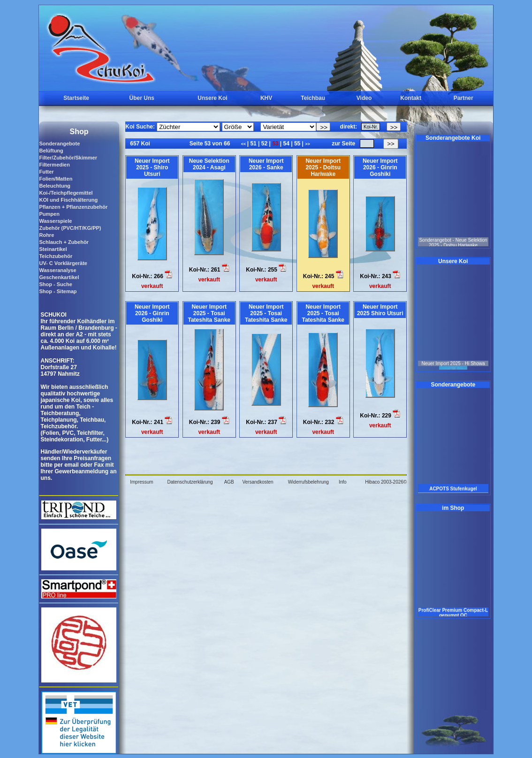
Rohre (46, 235)
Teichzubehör (56, 256)
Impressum (141, 482)
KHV (266, 98)
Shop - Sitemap (58, 291)
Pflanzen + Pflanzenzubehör (73, 207)
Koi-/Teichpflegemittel (66, 193)
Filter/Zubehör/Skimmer (68, 158)
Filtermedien (54, 165)
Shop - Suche (55, 284)
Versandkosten (258, 482)
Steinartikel (53, 249)
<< (244, 144)
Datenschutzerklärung (190, 482)
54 (286, 144)
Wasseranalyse (57, 270)
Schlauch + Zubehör (64, 242)
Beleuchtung (55, 186)
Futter (46, 172)
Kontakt (411, 98)
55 (297, 144)
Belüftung (51, 151)
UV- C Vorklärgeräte (63, 263)
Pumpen (49, 214)
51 (253, 144)
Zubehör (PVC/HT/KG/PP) (70, 228)
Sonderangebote (59, 144)
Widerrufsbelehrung (308, 482)
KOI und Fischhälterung (68, 200)
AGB (229, 482)
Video (364, 98)
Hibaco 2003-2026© (386, 482)
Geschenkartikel (59, 277)
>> (308, 144)
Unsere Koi (212, 98)
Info (343, 482)
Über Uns (142, 98)
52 (264, 144)
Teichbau (313, 98)
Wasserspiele (55, 221)
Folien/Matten (56, 179)
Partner (464, 98)
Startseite (76, 98)
